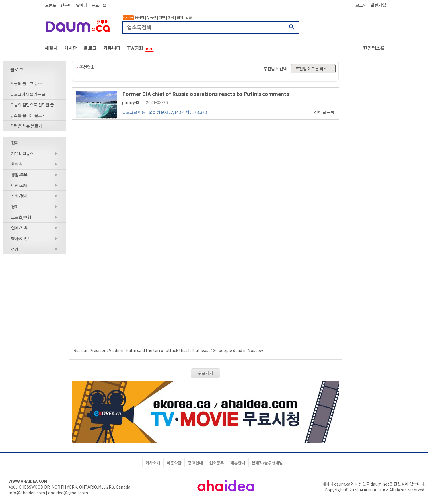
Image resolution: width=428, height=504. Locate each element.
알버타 (82, 5)
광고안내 (195, 463)
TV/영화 (141, 48)
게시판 (71, 48)
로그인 (361, 5)
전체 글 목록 (324, 112)
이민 (162, 17)
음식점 (140, 17)
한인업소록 (374, 48)
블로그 (90, 48)
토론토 (51, 5)
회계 (180, 17)
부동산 (152, 17)
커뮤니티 (112, 48)
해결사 (51, 48)
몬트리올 (99, 5)
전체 (15, 143)
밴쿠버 (66, 5)
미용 (171, 17)
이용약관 (174, 463)
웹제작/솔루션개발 (267, 463)
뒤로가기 (205, 373)
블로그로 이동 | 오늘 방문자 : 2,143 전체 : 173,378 (165, 112)
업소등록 (217, 463)
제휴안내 (238, 463)
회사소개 (153, 463)
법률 (189, 17)
